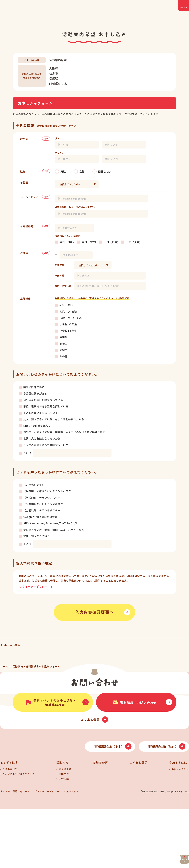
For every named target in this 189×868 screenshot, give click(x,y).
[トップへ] (33, 805)
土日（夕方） (134, 242)
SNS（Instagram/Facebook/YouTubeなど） (51, 523)
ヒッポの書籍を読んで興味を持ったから (47, 445)
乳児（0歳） (67, 305)
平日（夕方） (90, 242)
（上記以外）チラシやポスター (42, 510)
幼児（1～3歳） (69, 311)
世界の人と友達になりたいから (42, 438)
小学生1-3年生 (68, 324)
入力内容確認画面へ (95, 612)
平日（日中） (67, 242)
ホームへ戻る (12, 645)
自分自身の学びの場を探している (43, 400)
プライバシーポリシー (33, 587)
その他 (63, 356)
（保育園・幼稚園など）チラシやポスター (48, 491)
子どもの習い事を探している (40, 413)
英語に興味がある (34, 387)
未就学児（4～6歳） (72, 318)
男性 (63, 171)
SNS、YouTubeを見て (37, 426)
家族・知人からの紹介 (37, 536)
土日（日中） (112, 242)
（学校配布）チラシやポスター (42, 498)
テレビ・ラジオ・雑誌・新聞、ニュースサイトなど (54, 530)
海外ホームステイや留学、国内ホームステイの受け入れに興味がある (64, 432)
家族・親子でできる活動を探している (46, 406)
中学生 (63, 337)
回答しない (105, 171)
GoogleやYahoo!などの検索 (40, 517)
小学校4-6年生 (68, 331)
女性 (82, 171)
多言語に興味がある (35, 393)
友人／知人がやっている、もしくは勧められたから (54, 419)
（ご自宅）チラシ (34, 485)
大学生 (63, 350)
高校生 (63, 344)
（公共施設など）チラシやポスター (44, 504)
